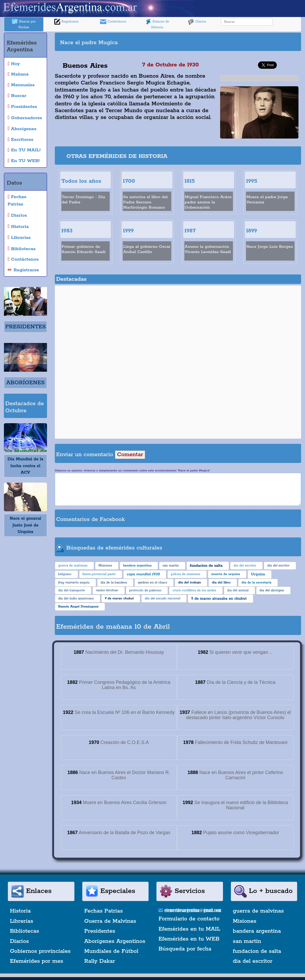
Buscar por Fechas (24, 24)
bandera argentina (257, 931)
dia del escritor (253, 961)
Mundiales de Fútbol (111, 951)
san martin (247, 941)
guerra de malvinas (258, 911)
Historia (20, 911)
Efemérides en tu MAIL (189, 929)
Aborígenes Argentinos (115, 941)
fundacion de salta (257, 951)
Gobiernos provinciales (40, 951)
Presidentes (100, 931)
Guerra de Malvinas (110, 921)
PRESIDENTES (25, 327)
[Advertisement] (243, 42)
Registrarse (66, 22)
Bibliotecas (24, 931)
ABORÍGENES (25, 383)
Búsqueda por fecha (185, 949)
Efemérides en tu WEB (189, 939)
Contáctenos (113, 22)
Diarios (197, 22)
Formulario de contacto (189, 919)
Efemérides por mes (37, 961)
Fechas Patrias (104, 911)
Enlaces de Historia (157, 24)
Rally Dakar (100, 961)
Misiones (245, 921)
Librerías (22, 921)
